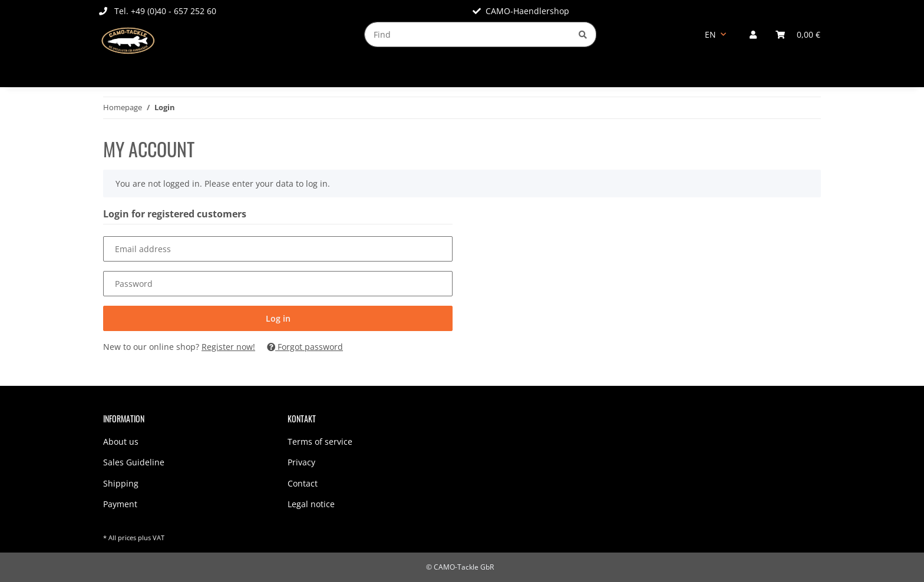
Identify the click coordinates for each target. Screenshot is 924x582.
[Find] (467, 34)
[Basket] (798, 34)
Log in (278, 318)
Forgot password (305, 347)
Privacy (301, 462)
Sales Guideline (134, 462)
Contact (303, 483)
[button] (753, 34)
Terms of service (320, 442)
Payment (120, 504)
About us (121, 442)
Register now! (228, 347)
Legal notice (311, 504)
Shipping (121, 483)
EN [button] (710, 34)
